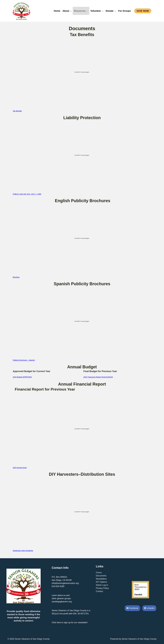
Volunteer (96, 11)
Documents (101, 576)
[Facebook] (132, 608)
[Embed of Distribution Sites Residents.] (82, 512)
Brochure (16, 277)
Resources (80, 11)
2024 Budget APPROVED (22, 377)
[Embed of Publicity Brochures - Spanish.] (82, 321)
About (66, 11)
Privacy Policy (102, 588)
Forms (99, 573)
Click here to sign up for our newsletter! (70, 623)
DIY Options (102, 582)
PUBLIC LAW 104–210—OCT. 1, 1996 (27, 194)
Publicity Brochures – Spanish (24, 360)
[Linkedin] (149, 608)
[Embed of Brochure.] (82, 238)
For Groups (124, 11)
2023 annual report (20, 468)
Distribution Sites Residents (23, 551)
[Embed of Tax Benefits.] (82, 72)
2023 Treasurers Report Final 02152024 (98, 377)
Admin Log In (102, 585)
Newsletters (101, 579)
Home (57, 11)
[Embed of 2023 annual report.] (82, 429)
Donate (110, 11)
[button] (143, 11)
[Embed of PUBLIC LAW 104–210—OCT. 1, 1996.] (82, 155)
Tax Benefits (17, 111)
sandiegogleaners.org (62, 602)
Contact (99, 591)
